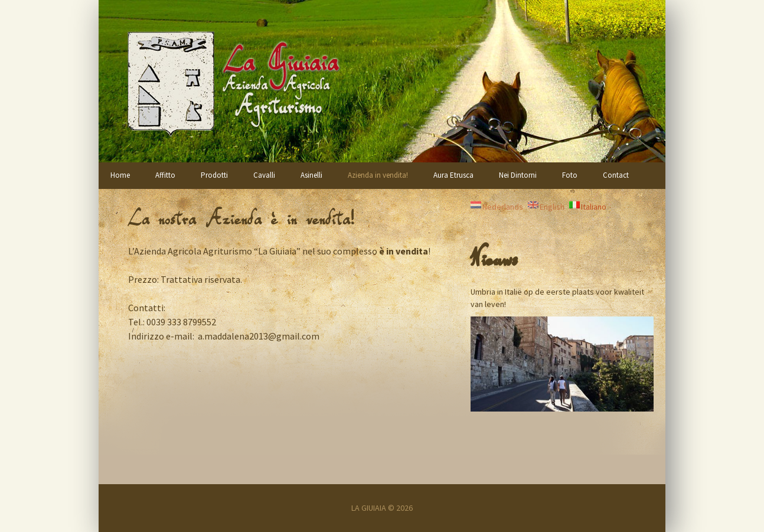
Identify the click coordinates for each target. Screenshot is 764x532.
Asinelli (311, 175)
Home (120, 175)
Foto (570, 175)
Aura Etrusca (453, 175)
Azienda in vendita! (378, 175)
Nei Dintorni (518, 175)
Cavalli (264, 175)
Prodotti (214, 175)
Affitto (165, 175)
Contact (616, 175)
